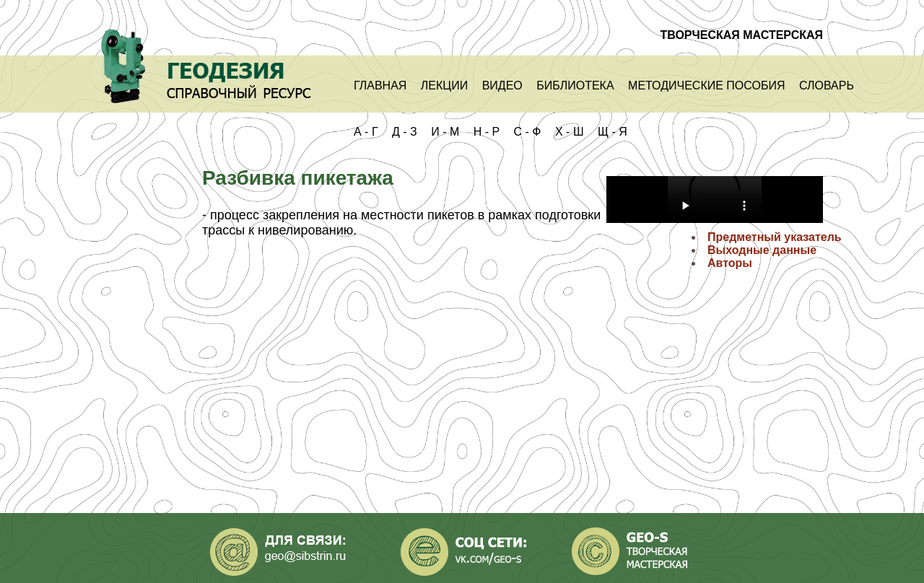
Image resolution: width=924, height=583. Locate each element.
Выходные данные (762, 250)
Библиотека (575, 86)
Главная (380, 86)
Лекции (444, 86)
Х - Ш (570, 132)
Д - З (405, 132)
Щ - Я (613, 132)
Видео (502, 86)
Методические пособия (706, 86)
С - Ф (528, 132)
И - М (445, 132)
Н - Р (487, 132)
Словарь (827, 86)
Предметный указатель (775, 237)
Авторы (730, 263)
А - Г (366, 132)
